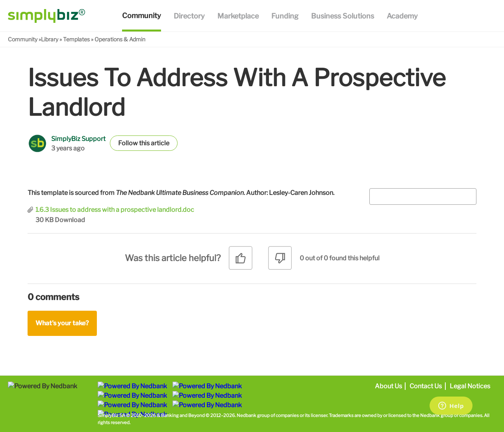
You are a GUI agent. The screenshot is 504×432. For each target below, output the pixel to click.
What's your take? (62, 323)
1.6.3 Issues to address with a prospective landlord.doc (115, 210)
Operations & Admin (120, 39)
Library (50, 39)
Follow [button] (128, 143)
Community (23, 39)
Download (70, 220)
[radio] (241, 261)
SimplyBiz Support (78, 139)
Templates (76, 39)
